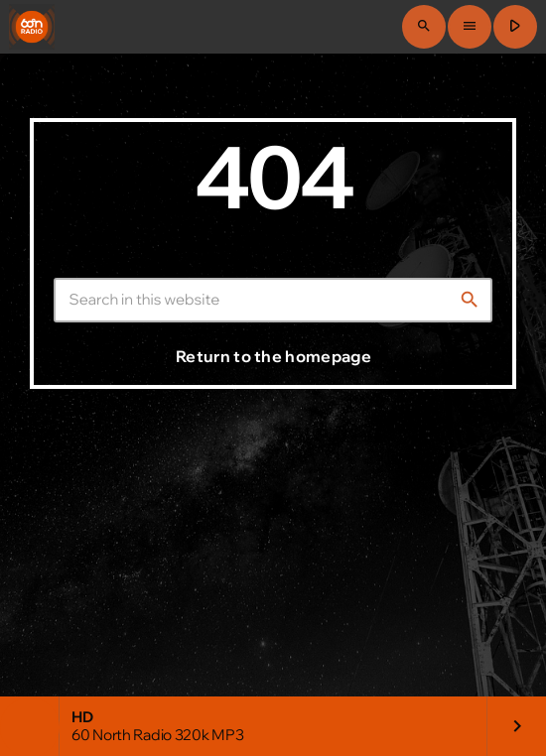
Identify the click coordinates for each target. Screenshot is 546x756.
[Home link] (32, 27)
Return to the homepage (273, 356)
